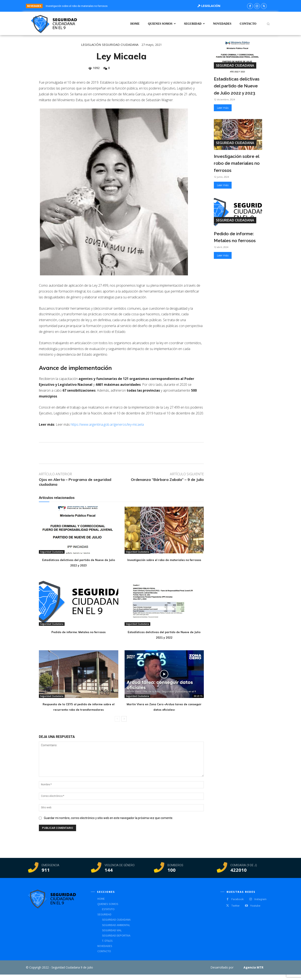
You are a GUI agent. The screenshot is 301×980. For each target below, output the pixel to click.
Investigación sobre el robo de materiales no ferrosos (77, 6)
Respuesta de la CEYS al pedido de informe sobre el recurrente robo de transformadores (79, 709)
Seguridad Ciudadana (120, 45)
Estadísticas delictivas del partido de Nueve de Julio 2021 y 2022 (164, 634)
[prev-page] (117, 724)
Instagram (260, 905)
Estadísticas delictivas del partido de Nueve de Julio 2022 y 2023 (79, 562)
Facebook (238, 905)
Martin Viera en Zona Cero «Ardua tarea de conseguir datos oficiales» (164, 706)
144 (109, 875)
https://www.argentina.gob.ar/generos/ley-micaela (107, 424)
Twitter (235, 911)
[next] (169, 6)
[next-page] (124, 724)
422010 (239, 875)
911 (46, 875)
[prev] (162, 6)
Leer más (223, 108)
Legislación (91, 45)
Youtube (255, 911)
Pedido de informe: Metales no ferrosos (79, 632)
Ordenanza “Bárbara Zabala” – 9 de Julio (167, 480)
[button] (268, 24)
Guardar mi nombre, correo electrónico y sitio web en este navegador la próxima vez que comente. (108, 823)
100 (172, 875)
